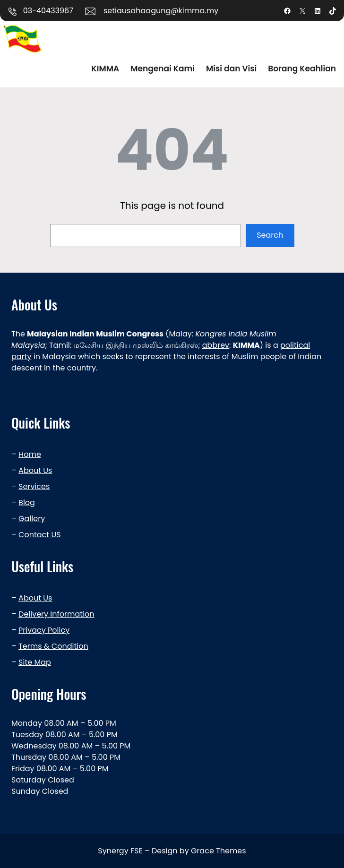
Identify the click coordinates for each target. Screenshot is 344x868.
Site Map (35, 662)
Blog (27, 503)
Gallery (32, 519)
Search (270, 235)
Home (30, 454)
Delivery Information (56, 614)
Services (34, 486)
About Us (35, 470)
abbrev (216, 345)
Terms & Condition (53, 646)
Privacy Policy (44, 630)
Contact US (39, 535)
